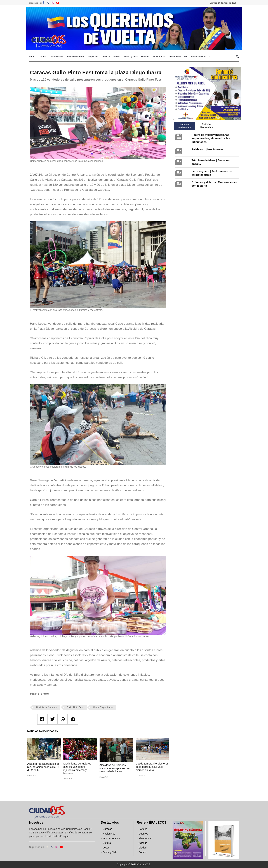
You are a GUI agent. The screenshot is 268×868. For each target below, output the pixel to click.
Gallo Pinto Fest (75, 707)
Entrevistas (160, 57)
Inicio (32, 57)
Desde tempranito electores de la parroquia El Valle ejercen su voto (152, 767)
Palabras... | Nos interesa (208, 149)
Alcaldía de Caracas (46, 707)
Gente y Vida (131, 57)
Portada (143, 829)
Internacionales (76, 57)
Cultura (106, 57)
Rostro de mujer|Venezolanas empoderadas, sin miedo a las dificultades (211, 138)
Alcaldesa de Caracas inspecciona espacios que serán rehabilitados (115, 768)
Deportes (93, 57)
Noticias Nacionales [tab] (207, 126)
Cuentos (143, 834)
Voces (117, 57)
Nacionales (58, 57)
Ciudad (143, 848)
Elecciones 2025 (178, 57)
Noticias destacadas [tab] (184, 126)
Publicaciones (199, 57)
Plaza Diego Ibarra (103, 707)
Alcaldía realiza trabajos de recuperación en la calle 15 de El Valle (43, 767)
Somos (143, 852)
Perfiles (145, 57)
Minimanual (145, 838)
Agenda (143, 843)
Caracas (43, 57)
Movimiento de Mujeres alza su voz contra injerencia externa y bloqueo (77, 768)
